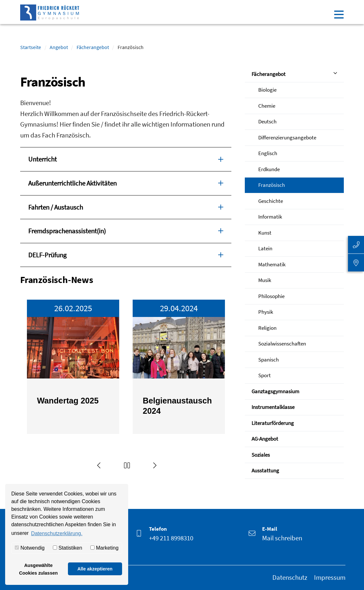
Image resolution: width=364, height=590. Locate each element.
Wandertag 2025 (68, 401)
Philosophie (271, 296)
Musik (265, 280)
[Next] (155, 465)
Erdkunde (269, 169)
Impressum (330, 577)
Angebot (59, 47)
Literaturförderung (273, 423)
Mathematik (272, 264)
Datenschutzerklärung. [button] (57, 533)
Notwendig (30, 548)
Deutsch (267, 121)
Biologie (267, 90)
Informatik (270, 217)
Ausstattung (265, 470)
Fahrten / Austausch (126, 207)
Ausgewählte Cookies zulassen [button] (38, 569)
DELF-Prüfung (126, 254)
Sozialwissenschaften (282, 344)
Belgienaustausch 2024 (178, 406)
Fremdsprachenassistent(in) (126, 230)
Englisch (268, 153)
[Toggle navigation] (339, 15)
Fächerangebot (93, 47)
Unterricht (126, 159)
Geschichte (271, 201)
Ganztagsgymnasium (275, 391)
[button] (127, 465)
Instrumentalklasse (273, 407)
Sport (265, 375)
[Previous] (99, 465)
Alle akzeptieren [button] (95, 569)
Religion (267, 328)
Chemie (267, 106)
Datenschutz (290, 577)
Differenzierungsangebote (287, 137)
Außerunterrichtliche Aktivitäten (126, 183)
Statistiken (67, 548)
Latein (265, 248)
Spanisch (269, 360)
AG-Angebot (265, 439)
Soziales (261, 455)
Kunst (265, 233)
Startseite (31, 47)
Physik (266, 312)
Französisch (272, 185)
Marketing (104, 548)
